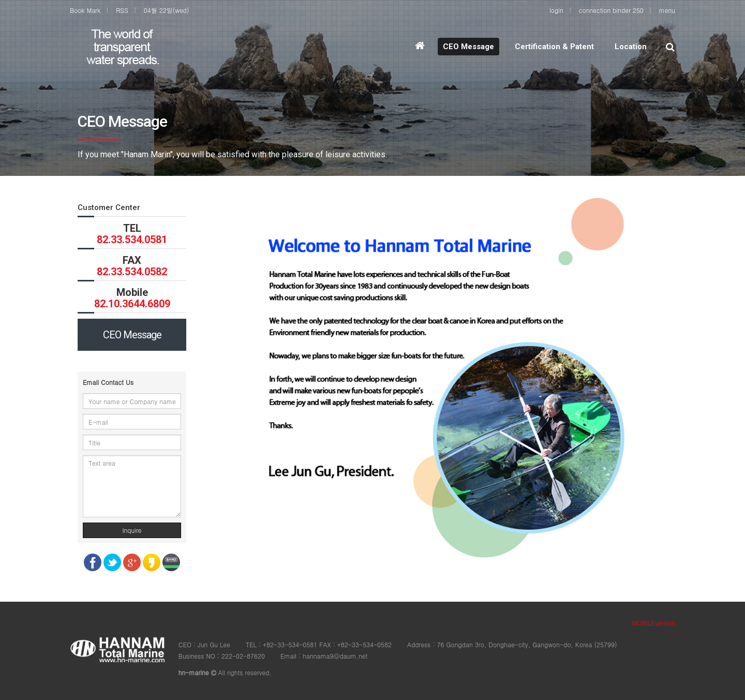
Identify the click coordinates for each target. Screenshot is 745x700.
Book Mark (85, 10)
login (556, 10)
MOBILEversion (654, 623)
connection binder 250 (611, 10)
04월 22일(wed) (167, 10)
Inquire (132, 530)
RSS (122, 10)
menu (667, 10)
